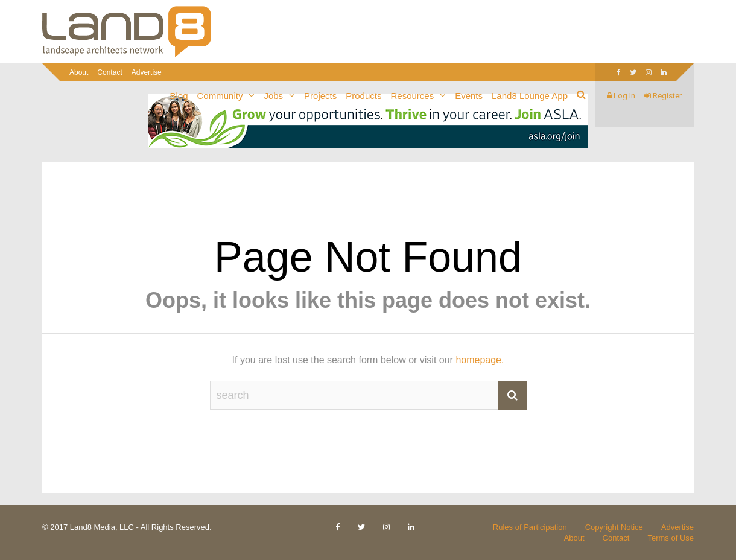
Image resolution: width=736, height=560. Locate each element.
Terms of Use (671, 538)
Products (363, 96)
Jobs (273, 96)
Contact (109, 72)
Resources (412, 96)
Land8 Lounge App (530, 96)
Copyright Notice (614, 527)
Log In (621, 96)
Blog (179, 96)
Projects (320, 96)
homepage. (480, 360)
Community (220, 96)
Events (469, 96)
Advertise (147, 72)
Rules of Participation (530, 527)
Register (663, 96)
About (79, 72)
